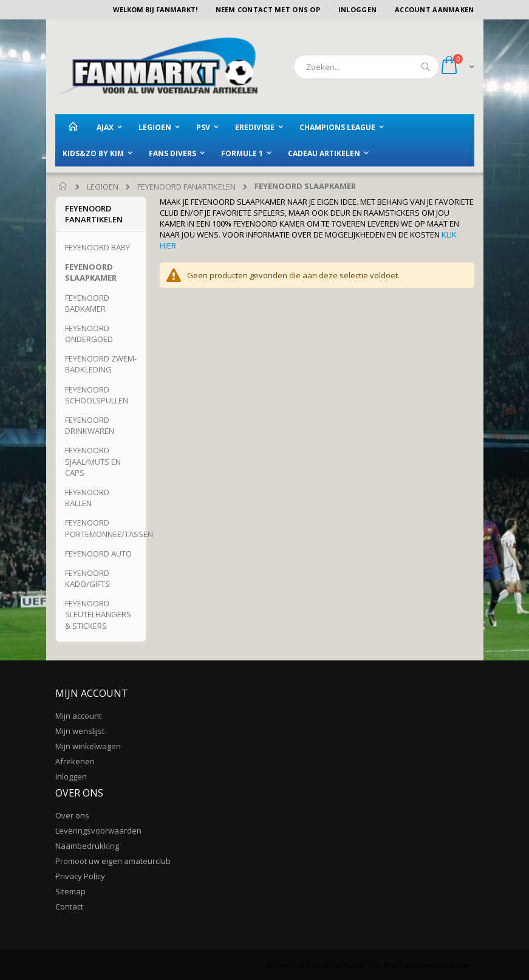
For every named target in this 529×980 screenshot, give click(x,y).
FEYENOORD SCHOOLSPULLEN (97, 395)
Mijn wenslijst (80, 731)
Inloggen (357, 9)
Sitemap (70, 891)
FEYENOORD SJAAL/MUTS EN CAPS (93, 461)
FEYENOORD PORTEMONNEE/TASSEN (109, 528)
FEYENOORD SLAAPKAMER (91, 272)
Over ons (72, 815)
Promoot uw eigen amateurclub (113, 861)
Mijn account (78, 716)
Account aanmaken (434, 9)
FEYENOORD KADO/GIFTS (87, 578)
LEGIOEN (103, 187)
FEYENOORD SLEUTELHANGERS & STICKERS (98, 614)
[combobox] (366, 67)
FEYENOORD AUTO (98, 553)
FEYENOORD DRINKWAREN (90, 425)
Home (63, 187)
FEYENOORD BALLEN (87, 498)
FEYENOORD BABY (97, 247)
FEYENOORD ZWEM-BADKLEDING (101, 364)
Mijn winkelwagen (88, 746)
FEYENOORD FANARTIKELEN (186, 187)
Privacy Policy (80, 876)
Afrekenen (75, 761)
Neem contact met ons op (268, 9)
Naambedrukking (87, 846)
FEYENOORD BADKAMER (87, 303)
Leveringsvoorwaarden (98, 831)
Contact (69, 906)
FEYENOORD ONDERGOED (89, 334)
